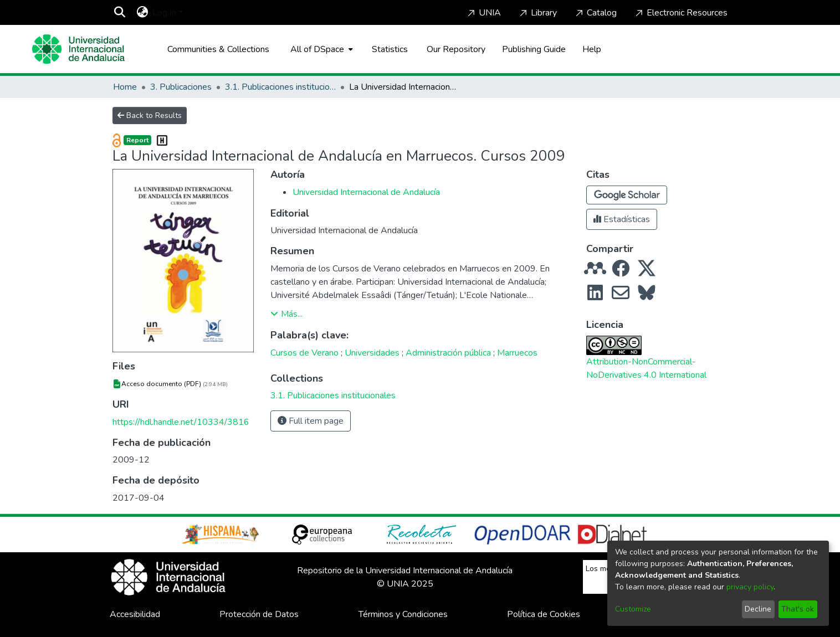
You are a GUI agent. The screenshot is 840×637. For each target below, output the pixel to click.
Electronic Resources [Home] (680, 13)
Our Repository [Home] (456, 49)
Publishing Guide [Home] (534, 49)
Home (125, 87)
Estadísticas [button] (622, 219)
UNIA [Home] (483, 13)
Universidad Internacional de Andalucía (366, 192)
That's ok (798, 609)
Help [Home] (592, 49)
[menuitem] (142, 13)
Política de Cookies (544, 614)
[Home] (79, 49)
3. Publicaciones (181, 87)
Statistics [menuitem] (390, 49)
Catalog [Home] (595, 13)
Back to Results (150, 115)
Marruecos (517, 353)
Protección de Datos (259, 614)
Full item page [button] (311, 421)
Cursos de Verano (304, 353)
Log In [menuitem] (164, 13)
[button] (627, 195)
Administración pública (448, 353)
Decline (758, 609)
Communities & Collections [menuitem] (218, 49)
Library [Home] (537, 13)
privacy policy (750, 587)
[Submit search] (119, 13)
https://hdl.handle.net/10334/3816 (181, 422)
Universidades (372, 353)
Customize (633, 609)
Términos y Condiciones (403, 614)
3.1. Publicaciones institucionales (280, 87)
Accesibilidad (135, 614)
